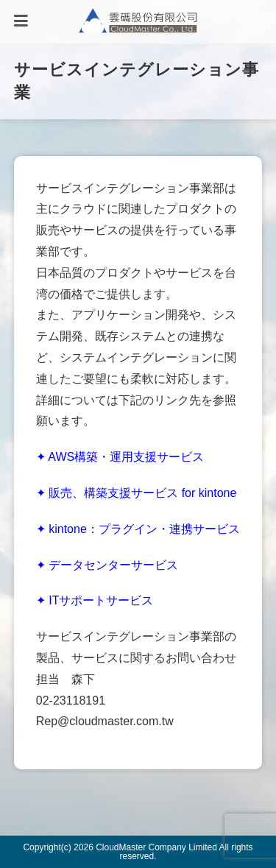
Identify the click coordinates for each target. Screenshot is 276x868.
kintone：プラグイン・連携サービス (144, 529)
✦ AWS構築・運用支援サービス (120, 457)
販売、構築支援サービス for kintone (142, 493)
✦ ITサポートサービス (95, 600)
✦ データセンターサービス (107, 565)
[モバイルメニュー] (21, 22)
